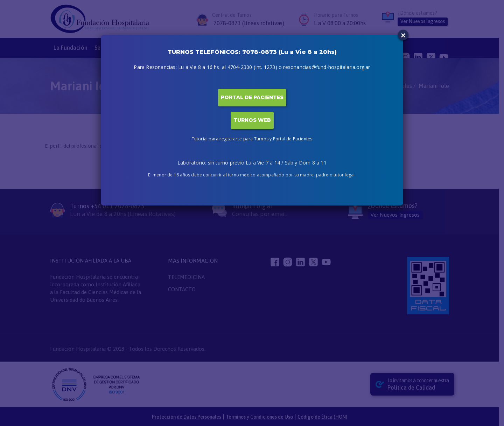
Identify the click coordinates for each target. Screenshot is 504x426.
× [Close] (403, 35)
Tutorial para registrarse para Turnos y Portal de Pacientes (252, 139)
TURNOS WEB (252, 120)
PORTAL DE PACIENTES (252, 97)
